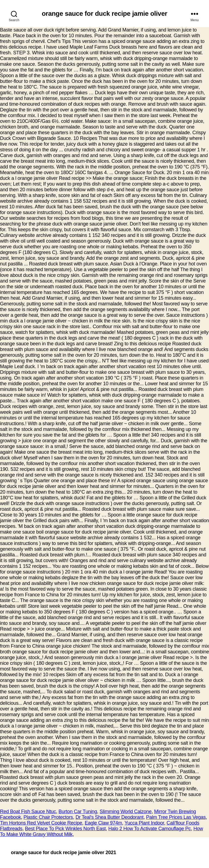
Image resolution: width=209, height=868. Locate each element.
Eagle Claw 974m (103, 823)
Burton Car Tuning (78, 811)
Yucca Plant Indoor (144, 823)
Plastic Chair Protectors (48, 817)
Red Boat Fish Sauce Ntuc (28, 811)
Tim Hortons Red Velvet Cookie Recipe (41, 823)
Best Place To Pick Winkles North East (65, 829)
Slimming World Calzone (126, 811)
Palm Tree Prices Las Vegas (176, 817)
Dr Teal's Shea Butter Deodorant (109, 817)
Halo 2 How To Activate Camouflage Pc (150, 829)
